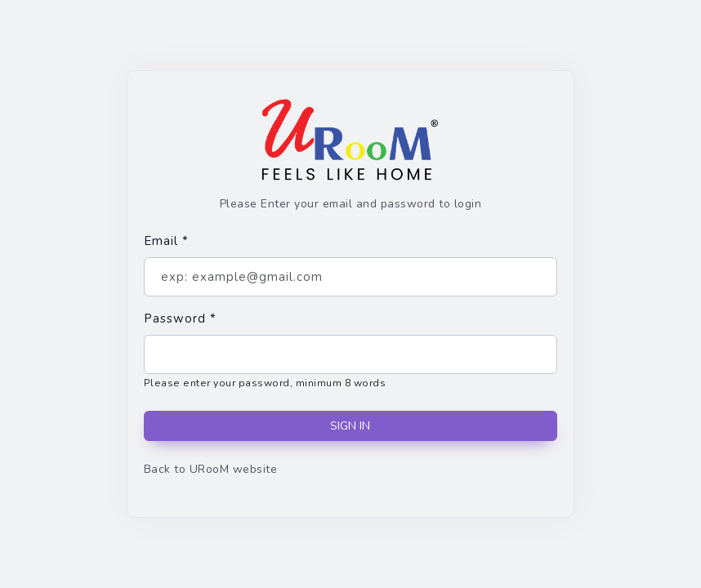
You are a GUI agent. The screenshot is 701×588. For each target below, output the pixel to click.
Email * (166, 241)
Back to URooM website (210, 469)
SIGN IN (350, 426)
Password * (180, 318)
